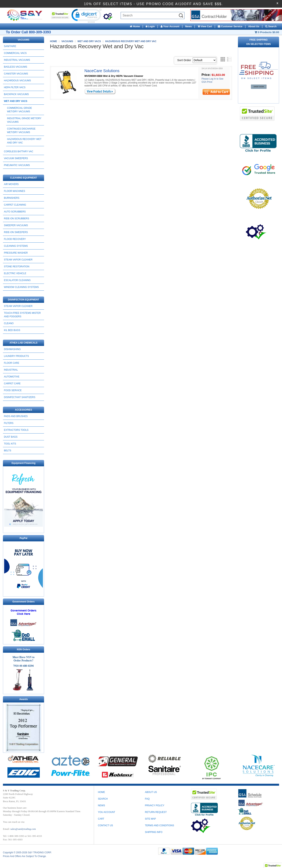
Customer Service (230, 26)
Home (135, 26)
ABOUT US (151, 792)
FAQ (147, 799)
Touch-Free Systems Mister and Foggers (22, 315)
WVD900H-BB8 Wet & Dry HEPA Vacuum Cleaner (114, 76)
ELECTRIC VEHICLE (15, 273)
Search (271, 26)
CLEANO (9, 323)
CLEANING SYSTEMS (16, 246)
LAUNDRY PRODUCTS (16, 356)
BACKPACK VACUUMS (16, 94)
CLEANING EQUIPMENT (23, 178)
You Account (107, 812)
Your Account (170, 26)
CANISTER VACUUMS (16, 74)
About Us (254, 26)
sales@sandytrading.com (23, 829)
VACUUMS (23, 40)
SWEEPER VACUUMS (16, 225)
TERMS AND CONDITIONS (160, 825)
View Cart (205, 26)
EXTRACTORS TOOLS (16, 430)
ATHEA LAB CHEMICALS (24, 343)
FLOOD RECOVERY (15, 239)
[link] (86, 15)
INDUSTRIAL (11, 370)
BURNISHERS (12, 198)
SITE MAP (150, 819)
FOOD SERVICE (13, 390)
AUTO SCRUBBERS (15, 212)
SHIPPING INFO (154, 832)
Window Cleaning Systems (21, 287)
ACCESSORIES (23, 410)
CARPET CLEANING (15, 205)
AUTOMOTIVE (12, 377)
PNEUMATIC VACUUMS (17, 165)
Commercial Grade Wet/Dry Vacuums (19, 110)
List (229, 59)
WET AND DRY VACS (16, 101)
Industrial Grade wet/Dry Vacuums (24, 120)
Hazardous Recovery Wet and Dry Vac (24, 141)
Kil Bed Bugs (12, 330)
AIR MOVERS (11, 184)
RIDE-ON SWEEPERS (16, 232)
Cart (101, 819)
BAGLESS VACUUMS (15, 67)
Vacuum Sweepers (16, 158)
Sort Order (184, 60)
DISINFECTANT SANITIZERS (20, 397)
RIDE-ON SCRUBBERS (17, 219)
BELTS (8, 451)
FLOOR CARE (12, 363)
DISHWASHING (12, 349)
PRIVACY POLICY (155, 805)
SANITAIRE (10, 46)
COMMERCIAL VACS (15, 53)
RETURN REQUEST (156, 812)
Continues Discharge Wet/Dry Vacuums (21, 131)
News (188, 26)
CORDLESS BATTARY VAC (19, 151)
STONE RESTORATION (17, 267)
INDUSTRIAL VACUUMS (17, 60)
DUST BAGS (11, 437)
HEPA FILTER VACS (15, 87)
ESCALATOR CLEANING (17, 280)
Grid (223, 59)
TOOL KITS (10, 444)
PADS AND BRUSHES (16, 416)
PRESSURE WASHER (16, 253)
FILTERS (9, 423)
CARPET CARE (12, 384)
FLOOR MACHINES (14, 191)
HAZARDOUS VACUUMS (17, 81)
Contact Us (105, 825)
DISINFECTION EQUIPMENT (23, 300)
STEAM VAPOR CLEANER (18, 260)
